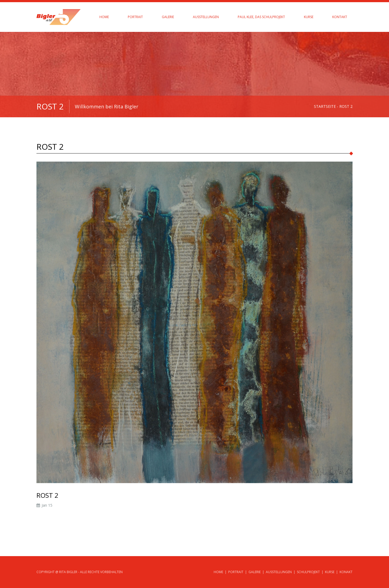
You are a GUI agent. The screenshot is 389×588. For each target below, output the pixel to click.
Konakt (346, 572)
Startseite (325, 106)
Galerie (168, 17)
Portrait (135, 17)
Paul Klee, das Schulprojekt (261, 17)
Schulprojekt (308, 572)
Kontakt (340, 17)
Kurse (309, 17)
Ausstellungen (206, 17)
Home (104, 17)
